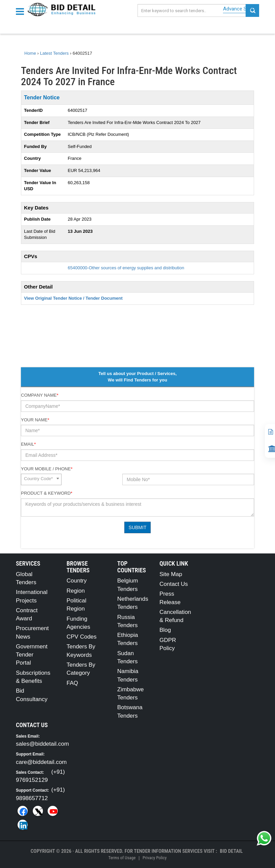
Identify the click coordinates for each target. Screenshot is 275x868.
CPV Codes (82, 637)
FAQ (72, 683)
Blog (165, 630)
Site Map (171, 574)
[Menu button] (22, 11)
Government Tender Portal (32, 655)
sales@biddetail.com (42, 744)
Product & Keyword (47, 493)
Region (76, 591)
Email (28, 444)
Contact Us (174, 584)
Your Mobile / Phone (47, 469)
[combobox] (41, 479)
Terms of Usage (122, 858)
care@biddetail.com (41, 762)
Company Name (40, 395)
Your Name (35, 420)
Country (77, 581)
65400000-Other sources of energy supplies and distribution (126, 268)
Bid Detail (231, 851)
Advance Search (241, 9)
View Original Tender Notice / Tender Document (73, 298)
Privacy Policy (155, 858)
